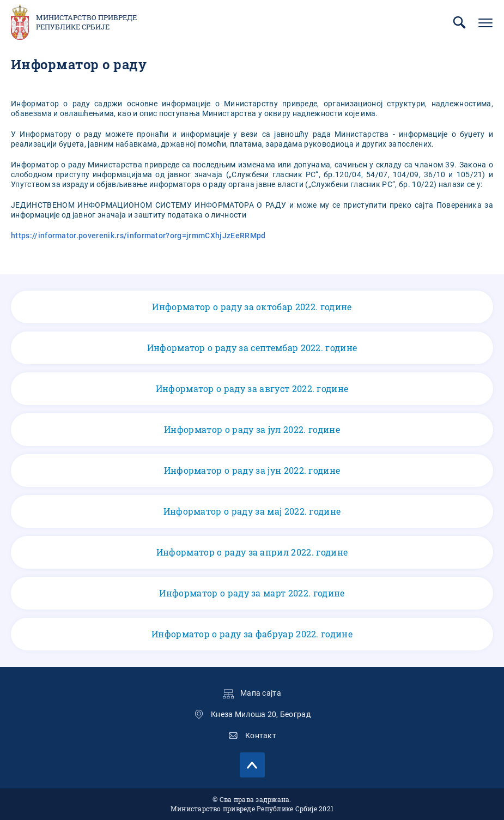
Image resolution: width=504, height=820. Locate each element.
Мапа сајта (261, 693)
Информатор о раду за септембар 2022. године (252, 348)
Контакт (261, 735)
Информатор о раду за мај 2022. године (252, 511)
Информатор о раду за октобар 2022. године (252, 307)
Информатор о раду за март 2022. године (252, 593)
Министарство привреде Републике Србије (86, 22)
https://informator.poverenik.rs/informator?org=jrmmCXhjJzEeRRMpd (138, 236)
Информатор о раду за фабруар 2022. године (252, 634)
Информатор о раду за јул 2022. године (252, 430)
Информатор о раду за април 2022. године (252, 552)
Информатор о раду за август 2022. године (252, 389)
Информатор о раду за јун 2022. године (252, 471)
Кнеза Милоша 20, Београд (261, 714)
